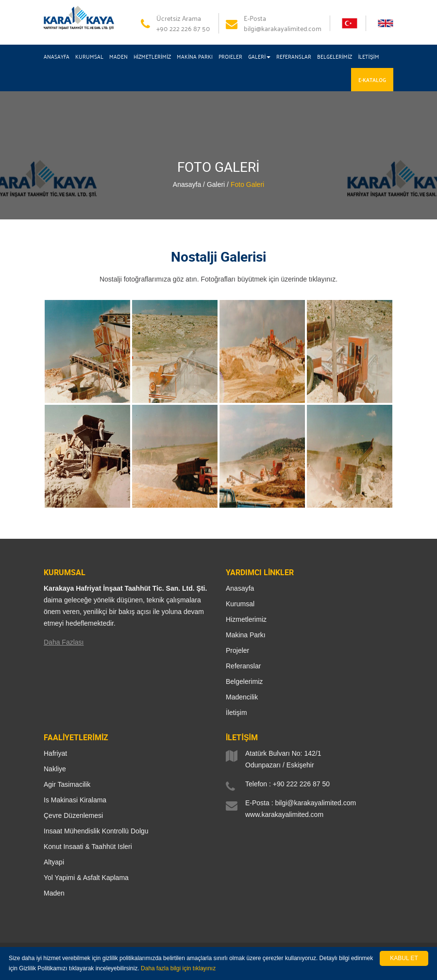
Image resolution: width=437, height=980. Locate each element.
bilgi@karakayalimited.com (315, 803)
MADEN (118, 56)
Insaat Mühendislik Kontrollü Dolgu (96, 831)
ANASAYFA (57, 56)
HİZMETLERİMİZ (152, 56)
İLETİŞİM (369, 56)
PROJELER (230, 56)
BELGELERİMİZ (335, 56)
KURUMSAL (89, 56)
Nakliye (55, 769)
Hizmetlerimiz (246, 619)
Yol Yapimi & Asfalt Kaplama (86, 878)
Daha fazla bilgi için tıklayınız (178, 968)
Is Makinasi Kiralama (75, 800)
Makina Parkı (246, 635)
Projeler (237, 650)
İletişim (236, 713)
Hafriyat (55, 753)
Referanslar (243, 666)
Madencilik (242, 697)
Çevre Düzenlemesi (73, 815)
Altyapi (54, 862)
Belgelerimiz (244, 681)
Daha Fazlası (64, 642)
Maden (54, 893)
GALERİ (259, 56)
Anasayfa (240, 588)
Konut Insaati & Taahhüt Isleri (88, 847)
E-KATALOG (372, 80)
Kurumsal (240, 604)
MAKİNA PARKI (195, 56)
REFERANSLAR (294, 56)
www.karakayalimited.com (284, 814)
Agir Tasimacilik (67, 784)
